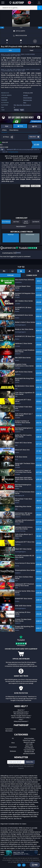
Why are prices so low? (21, 714)
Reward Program (29, 742)
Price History (14, 130)
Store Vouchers (29, 738)
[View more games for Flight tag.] (22, 111)
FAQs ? (21, 720)
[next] (40, 28)
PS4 (15, 105)
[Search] (40, 8)
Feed (31, 50)
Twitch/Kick (9, 729)
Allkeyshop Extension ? (21, 721)
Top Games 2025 (29, 750)
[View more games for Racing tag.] (17, 111)
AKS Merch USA (29, 752)
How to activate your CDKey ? (21, 718)
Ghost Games (28, 98)
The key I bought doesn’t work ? (21, 716)
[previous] (2, 28)
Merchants (9, 731)
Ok (19, 865)
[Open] (3, 3)
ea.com (26, 95)
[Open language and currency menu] (30, 3)
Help (35, 865)
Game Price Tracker (29, 740)
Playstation (13, 747)
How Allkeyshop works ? (21, 712)
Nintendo (13, 751)
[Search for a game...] (21, 8)
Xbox (25, 103)
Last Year (16, 222)
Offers (4, 130)
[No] (40, 862)
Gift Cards (29, 744)
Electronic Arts (28, 100)
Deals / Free (29, 746)
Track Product (21, 227)
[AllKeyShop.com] (17, 3)
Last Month (36, 222)
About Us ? (21, 710)
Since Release (6, 222)
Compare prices (13, 152)
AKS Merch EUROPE (29, 754)
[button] (39, 3)
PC (13, 738)
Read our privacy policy (27, 862)
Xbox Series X (27, 105)
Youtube (33, 729)
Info (10, 50)
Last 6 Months (26, 222)
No (24, 865)
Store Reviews (29, 748)
